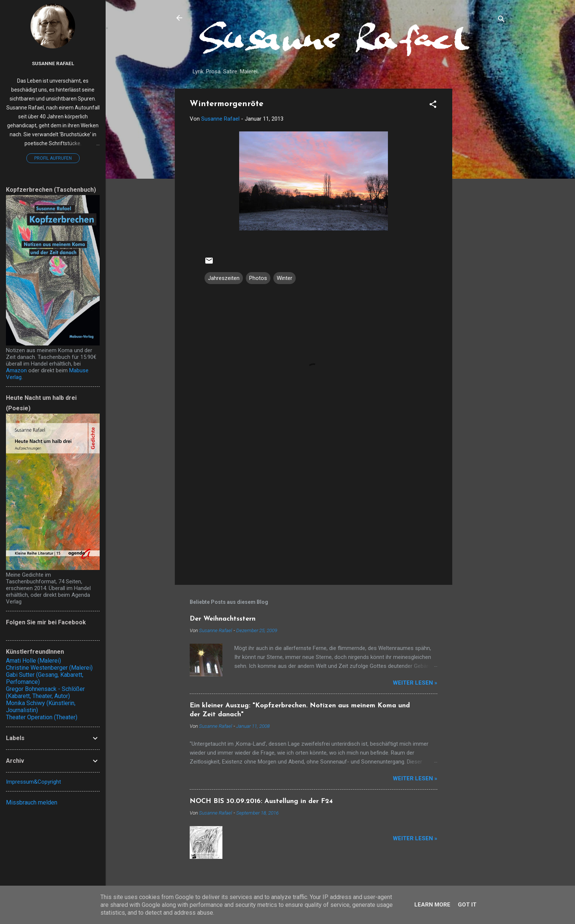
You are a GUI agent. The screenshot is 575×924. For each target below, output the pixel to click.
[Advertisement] (482, 200)
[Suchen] (501, 20)
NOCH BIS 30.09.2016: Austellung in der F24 (261, 801)
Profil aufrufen (53, 158)
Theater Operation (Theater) (42, 717)
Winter (285, 278)
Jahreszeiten (224, 278)
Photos (258, 278)
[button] (433, 106)
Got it (467, 905)
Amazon (16, 370)
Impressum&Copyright (33, 782)
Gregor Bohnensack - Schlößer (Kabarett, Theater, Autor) (45, 692)
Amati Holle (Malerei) (33, 661)
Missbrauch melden (32, 802)
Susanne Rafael (53, 63)
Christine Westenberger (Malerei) (49, 668)
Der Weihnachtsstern (223, 619)
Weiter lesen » (415, 683)
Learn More (432, 905)
